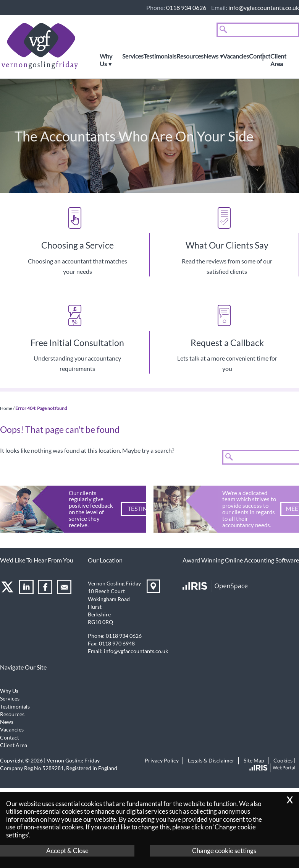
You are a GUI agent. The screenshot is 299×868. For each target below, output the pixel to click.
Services (133, 56)
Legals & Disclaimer (211, 761)
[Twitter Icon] (8, 588)
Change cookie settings (224, 851)
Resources (190, 56)
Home (6, 408)
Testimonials (160, 56)
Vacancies (236, 56)
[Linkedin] (27, 588)
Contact (260, 56)
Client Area (278, 60)
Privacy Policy (162, 761)
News (211, 56)
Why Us (106, 60)
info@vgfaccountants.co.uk (264, 7)
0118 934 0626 (186, 7)
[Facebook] (46, 588)
